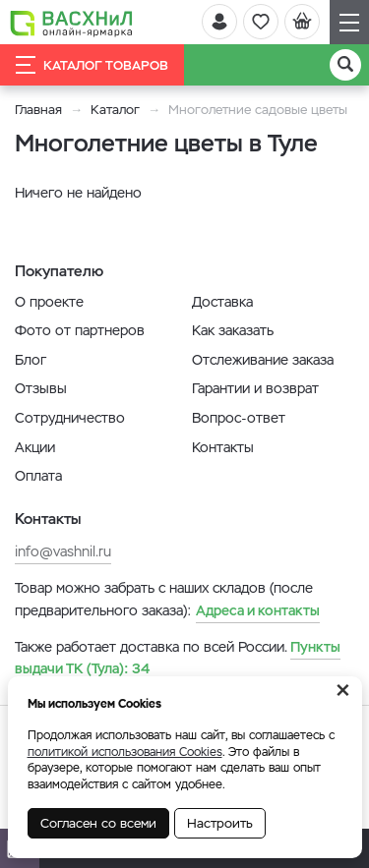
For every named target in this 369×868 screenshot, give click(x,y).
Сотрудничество (70, 418)
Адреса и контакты (258, 610)
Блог (31, 360)
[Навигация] (349, 22)
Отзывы (41, 388)
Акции (35, 447)
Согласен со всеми (98, 823)
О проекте (49, 302)
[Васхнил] (71, 23)
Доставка (222, 302)
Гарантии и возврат (255, 388)
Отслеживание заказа (263, 360)
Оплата (38, 476)
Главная (38, 110)
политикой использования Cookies (125, 752)
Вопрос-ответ (239, 418)
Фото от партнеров (80, 330)
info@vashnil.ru (63, 551)
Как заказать (233, 330)
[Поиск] (345, 65)
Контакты (223, 447)
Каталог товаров (92, 65)
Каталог (115, 110)
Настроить (220, 823)
